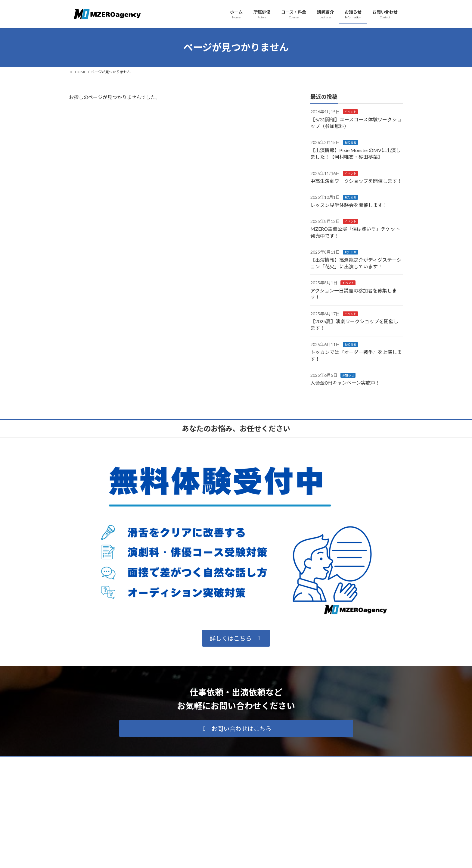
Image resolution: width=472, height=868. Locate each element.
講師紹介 (194, 828)
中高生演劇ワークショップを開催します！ (356, 181)
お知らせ (350, 142)
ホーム (192, 797)
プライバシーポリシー (93, 762)
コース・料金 (198, 818)
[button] (236, 638)
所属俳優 (194, 808)
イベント (350, 112)
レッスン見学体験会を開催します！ (349, 205)
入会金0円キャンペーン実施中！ (345, 383)
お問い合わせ (198, 849)
